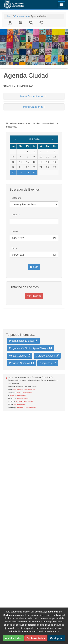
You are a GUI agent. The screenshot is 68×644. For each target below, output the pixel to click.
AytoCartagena (23, 398)
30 (34, 172)
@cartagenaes (20, 404)
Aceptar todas (13, 638)
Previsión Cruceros (21, 363)
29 (27, 172)
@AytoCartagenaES (18, 395)
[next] (52, 139)
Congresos (48, 363)
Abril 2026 (34, 139)
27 (13, 172)
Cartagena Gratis (47, 356)
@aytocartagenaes (24, 392)
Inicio (10, 16)
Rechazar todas (36, 638)
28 (20, 172)
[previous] (16, 139)
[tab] (34, 96)
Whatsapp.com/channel (26, 407)
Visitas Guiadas (20, 356)
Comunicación (21, 16)
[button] (34, 96)
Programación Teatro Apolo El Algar (30, 348)
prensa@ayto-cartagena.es (24, 389)
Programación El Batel (23, 341)
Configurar (57, 638)
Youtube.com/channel (24, 401)
